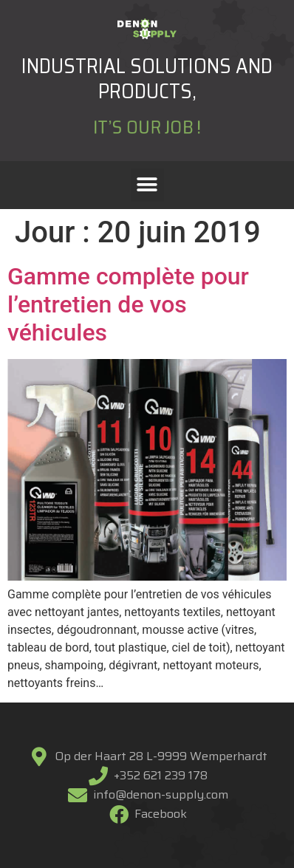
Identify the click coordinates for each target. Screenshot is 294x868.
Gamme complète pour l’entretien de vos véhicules (128, 305)
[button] (147, 185)
